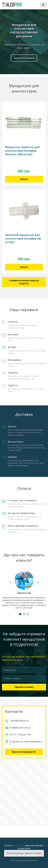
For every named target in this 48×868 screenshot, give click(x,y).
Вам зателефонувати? (24, 752)
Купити (24, 179)
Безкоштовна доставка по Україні (24, 853)
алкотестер (18, 845)
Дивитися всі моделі (24, 58)
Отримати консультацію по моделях (24, 282)
